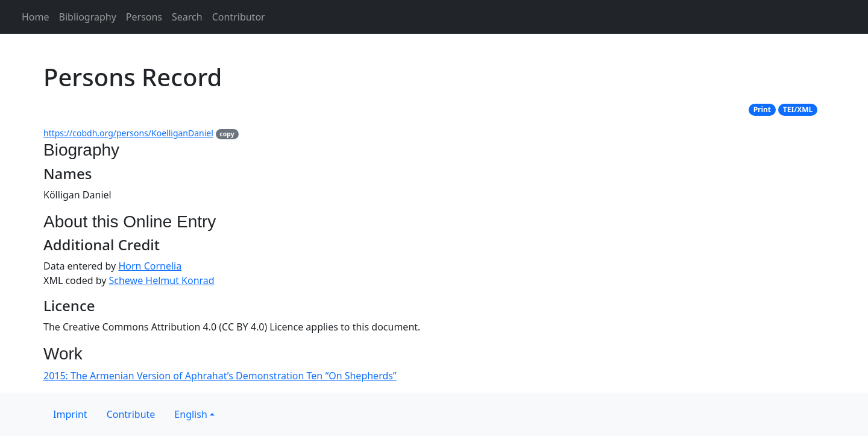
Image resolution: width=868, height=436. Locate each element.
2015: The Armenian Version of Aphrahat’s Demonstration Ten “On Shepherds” (220, 376)
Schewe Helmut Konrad (162, 280)
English (190, 414)
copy (227, 134)
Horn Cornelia (150, 266)
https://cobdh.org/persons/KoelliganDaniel (128, 133)
